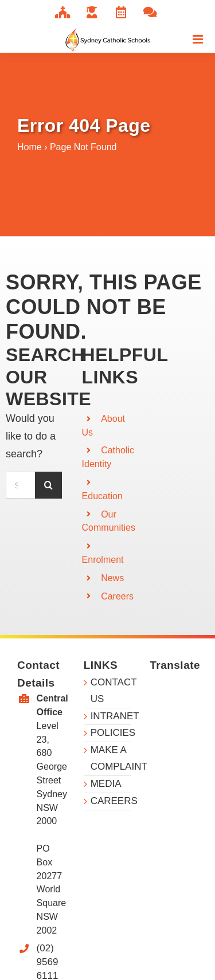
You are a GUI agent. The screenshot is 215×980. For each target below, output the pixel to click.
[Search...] (20, 485)
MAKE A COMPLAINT (111, 758)
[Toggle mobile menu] (199, 39)
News (112, 578)
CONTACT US (111, 691)
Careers (117, 596)
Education (102, 496)
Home (30, 147)
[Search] (48, 485)
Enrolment (103, 560)
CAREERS (111, 801)
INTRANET (111, 716)
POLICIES (111, 733)
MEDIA (106, 784)
